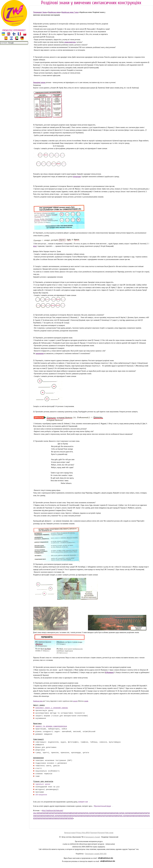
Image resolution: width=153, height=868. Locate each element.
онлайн (86, 701)
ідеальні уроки (43, 784)
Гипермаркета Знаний (92, 837)
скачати (75, 701)
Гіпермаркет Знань (40, 12)
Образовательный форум (102, 806)
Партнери (94, 833)
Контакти (101, 833)
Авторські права (70, 833)
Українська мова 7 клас (70, 12)
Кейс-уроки (109, 833)
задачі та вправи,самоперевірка (51, 726)
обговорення (41, 795)
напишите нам (83, 802)
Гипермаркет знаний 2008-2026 (96, 854)
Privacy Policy (81, 833)
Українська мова (54, 12)
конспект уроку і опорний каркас (52, 708)
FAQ (88, 833)
